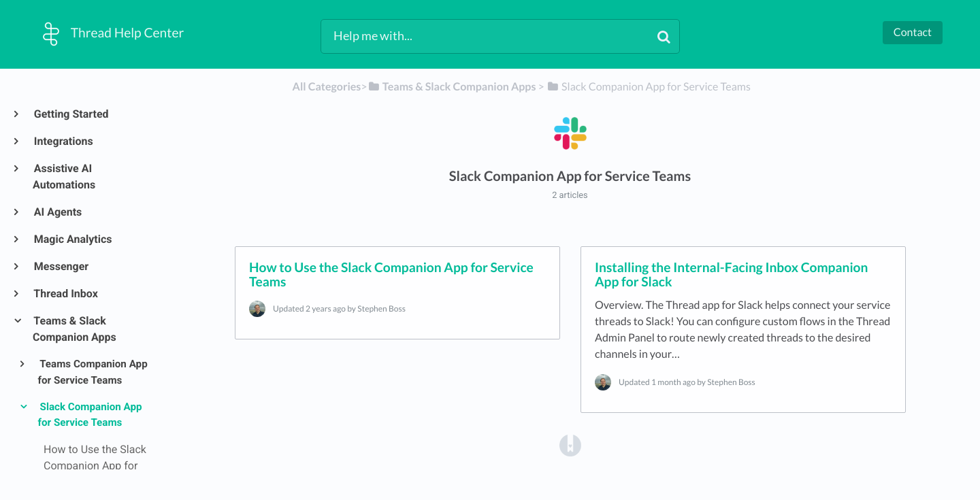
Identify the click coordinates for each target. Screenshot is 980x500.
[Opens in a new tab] (570, 445)
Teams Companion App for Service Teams (93, 372)
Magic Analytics (72, 239)
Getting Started (71, 114)
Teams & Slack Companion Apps (75, 329)
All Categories (327, 87)
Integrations (63, 141)
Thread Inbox (65, 294)
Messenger (61, 266)
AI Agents (57, 212)
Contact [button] (913, 32)
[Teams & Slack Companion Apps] (452, 87)
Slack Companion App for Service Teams (90, 415)
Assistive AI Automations (64, 177)
